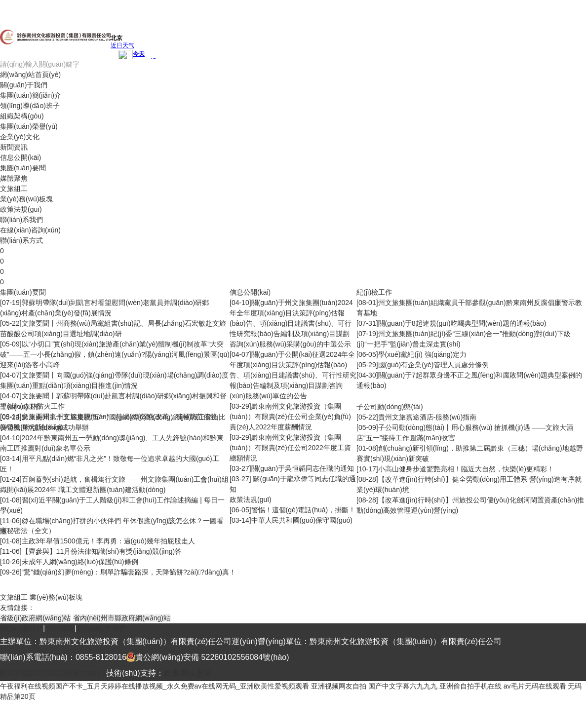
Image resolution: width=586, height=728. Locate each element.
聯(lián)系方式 (21, 240)
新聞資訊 (14, 147)
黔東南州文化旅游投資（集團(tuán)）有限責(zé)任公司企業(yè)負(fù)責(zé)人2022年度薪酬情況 (290, 417)
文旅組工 (14, 189)
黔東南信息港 (188, 673)
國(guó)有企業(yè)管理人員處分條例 (434, 365)
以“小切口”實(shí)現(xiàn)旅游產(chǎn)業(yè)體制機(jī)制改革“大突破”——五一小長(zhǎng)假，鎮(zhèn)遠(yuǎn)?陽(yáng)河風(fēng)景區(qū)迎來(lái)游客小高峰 (115, 354)
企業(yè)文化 (20, 137)
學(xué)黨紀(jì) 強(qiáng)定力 (423, 354)
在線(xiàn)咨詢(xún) (30, 230)
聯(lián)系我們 (21, 220)
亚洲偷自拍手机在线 (470, 686)
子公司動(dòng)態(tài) (390, 407)
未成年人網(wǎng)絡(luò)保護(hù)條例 (80, 562)
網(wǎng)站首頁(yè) (30, 75)
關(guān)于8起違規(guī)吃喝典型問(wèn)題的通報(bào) (462, 323)
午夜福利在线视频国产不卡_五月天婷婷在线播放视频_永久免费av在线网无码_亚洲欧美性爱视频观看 (155, 686)
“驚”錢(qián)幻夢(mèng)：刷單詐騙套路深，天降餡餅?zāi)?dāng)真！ (129, 572)
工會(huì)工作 (21, 407)
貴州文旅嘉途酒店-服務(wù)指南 (428, 417)
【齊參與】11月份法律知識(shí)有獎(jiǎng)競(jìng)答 (102, 551)
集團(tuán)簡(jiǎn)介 (31, 95)
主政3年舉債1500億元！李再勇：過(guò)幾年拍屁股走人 (109, 541)
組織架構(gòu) (22, 116)
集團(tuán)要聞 (23, 168)
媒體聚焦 (14, 178)
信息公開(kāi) (20, 157)
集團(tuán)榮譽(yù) (29, 126)
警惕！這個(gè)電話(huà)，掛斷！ (304, 510)
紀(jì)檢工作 (374, 292)
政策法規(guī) (21, 209)
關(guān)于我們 (24, 85)
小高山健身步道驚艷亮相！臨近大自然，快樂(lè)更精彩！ (466, 469)
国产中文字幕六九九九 (403, 686)
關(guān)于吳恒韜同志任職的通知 (303, 468)
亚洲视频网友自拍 (339, 686)
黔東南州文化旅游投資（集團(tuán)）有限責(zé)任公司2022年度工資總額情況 (290, 448)
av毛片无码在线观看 (535, 686)
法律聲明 (61, 628)
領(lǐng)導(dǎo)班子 (30, 106)
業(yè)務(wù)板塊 (26, 199)
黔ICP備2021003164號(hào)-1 (53, 673)
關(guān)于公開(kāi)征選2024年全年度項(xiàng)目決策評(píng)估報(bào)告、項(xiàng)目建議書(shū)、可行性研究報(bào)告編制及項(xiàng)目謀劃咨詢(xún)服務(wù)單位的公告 (293, 375)
